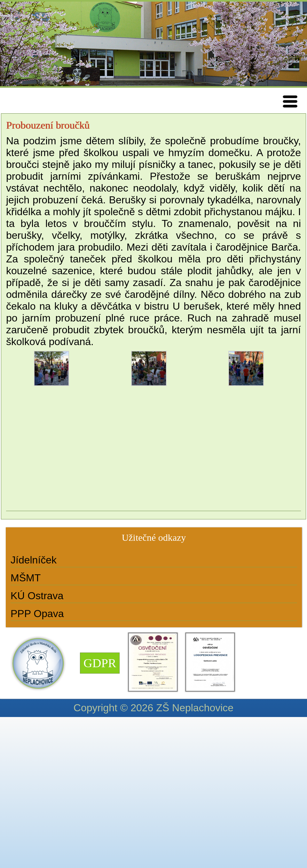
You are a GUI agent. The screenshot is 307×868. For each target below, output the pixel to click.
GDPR (100, 663)
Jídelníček (34, 560)
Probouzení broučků (48, 125)
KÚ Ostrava (37, 596)
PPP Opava (37, 614)
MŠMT (26, 578)
